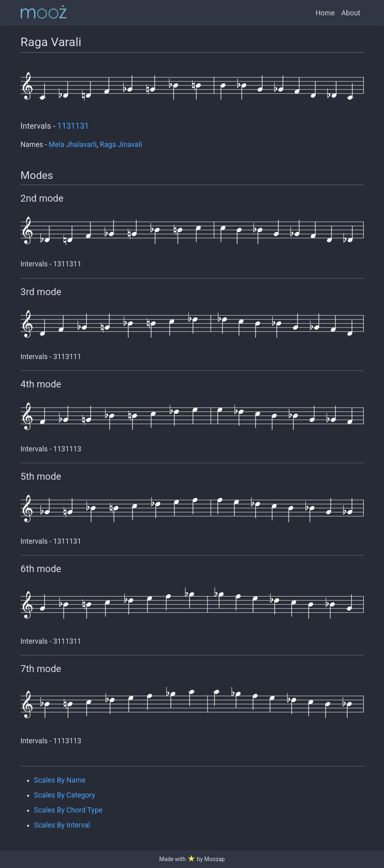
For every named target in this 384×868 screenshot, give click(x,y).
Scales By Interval (62, 825)
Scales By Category (65, 795)
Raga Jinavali (121, 145)
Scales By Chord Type (68, 810)
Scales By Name (60, 780)
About (351, 13)
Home (325, 13)
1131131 (73, 126)
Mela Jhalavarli (73, 145)
